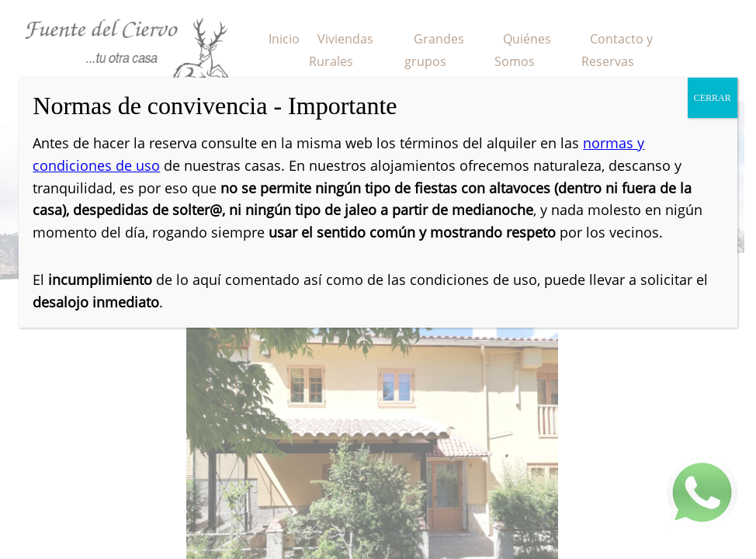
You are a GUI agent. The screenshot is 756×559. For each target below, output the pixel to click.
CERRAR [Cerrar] (713, 98)
